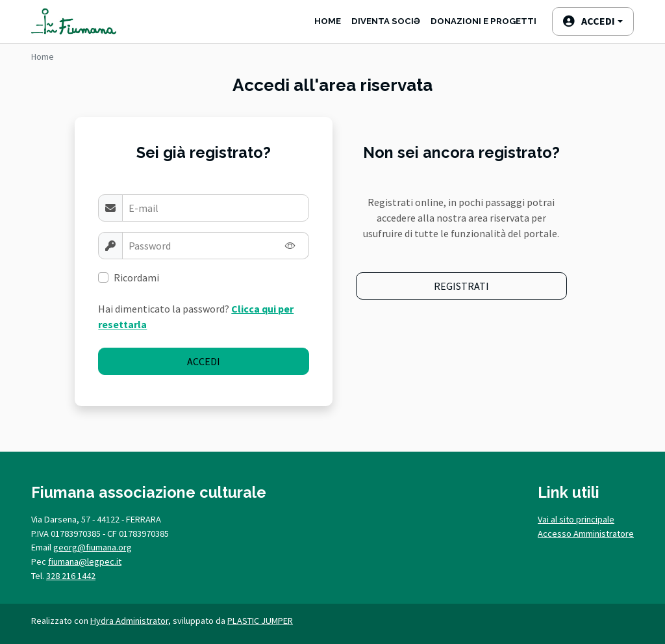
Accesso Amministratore (586, 534)
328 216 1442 (71, 576)
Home (328, 21)
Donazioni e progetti (483, 21)
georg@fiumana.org (93, 547)
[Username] (216, 208)
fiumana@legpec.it (85, 561)
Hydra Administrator (129, 621)
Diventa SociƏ (386, 21)
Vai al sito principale (576, 519)
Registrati (461, 286)
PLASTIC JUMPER (260, 621)
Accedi (204, 361)
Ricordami (136, 277)
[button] (593, 21)
